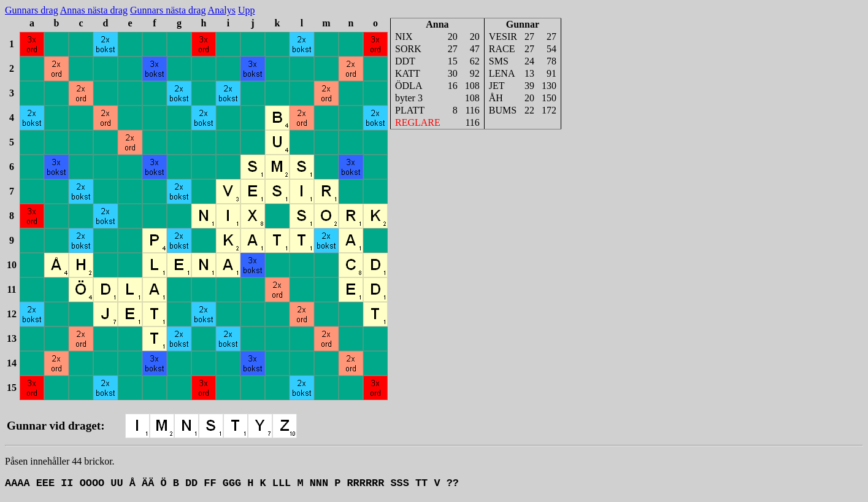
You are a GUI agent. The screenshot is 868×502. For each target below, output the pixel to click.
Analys (222, 10)
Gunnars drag (32, 10)
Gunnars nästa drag (168, 10)
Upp (247, 10)
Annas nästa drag (94, 10)
